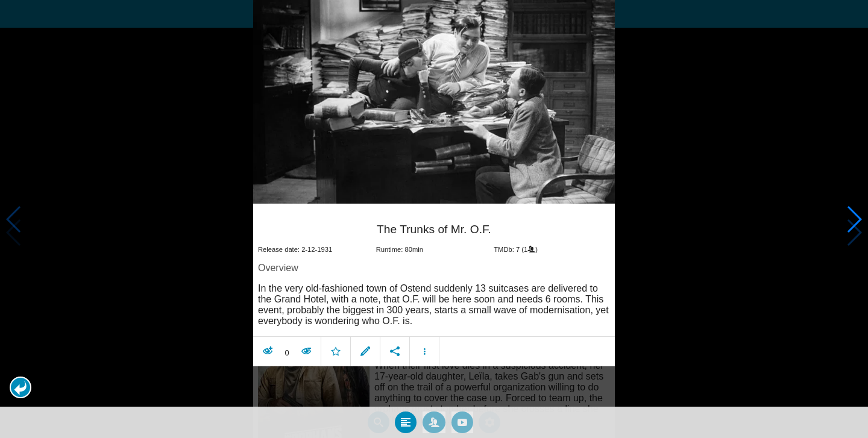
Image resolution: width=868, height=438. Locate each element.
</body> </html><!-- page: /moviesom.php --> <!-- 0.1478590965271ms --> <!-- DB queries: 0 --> (434, 219)
